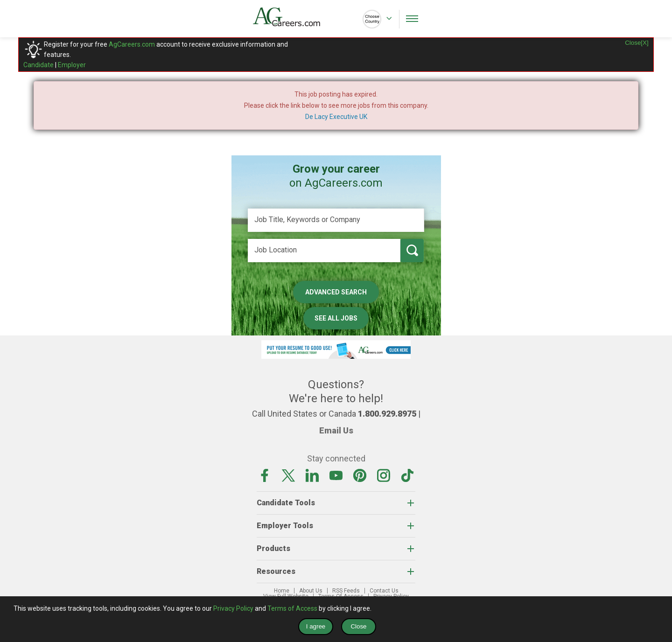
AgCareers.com (132, 44)
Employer (72, 65)
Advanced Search (336, 292)
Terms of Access (292, 608)
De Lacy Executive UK (336, 117)
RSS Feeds (346, 591)
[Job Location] (324, 251)
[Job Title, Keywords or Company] (336, 220)
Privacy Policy (233, 608)
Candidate (38, 65)
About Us (311, 591)
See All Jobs (336, 318)
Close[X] (637, 43)
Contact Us (384, 591)
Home (282, 591)
